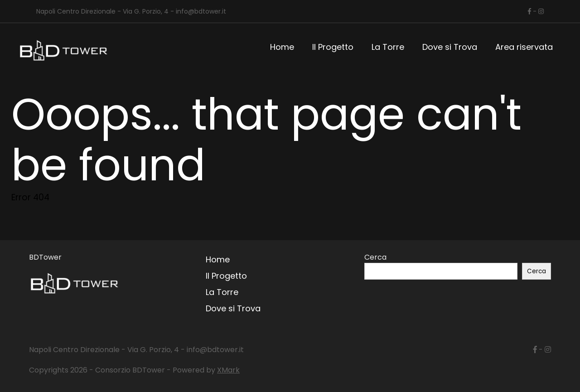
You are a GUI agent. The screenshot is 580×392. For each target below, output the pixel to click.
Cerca (375, 257)
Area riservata (524, 47)
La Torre (388, 47)
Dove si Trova (450, 47)
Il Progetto (333, 47)
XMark (228, 370)
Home (282, 47)
